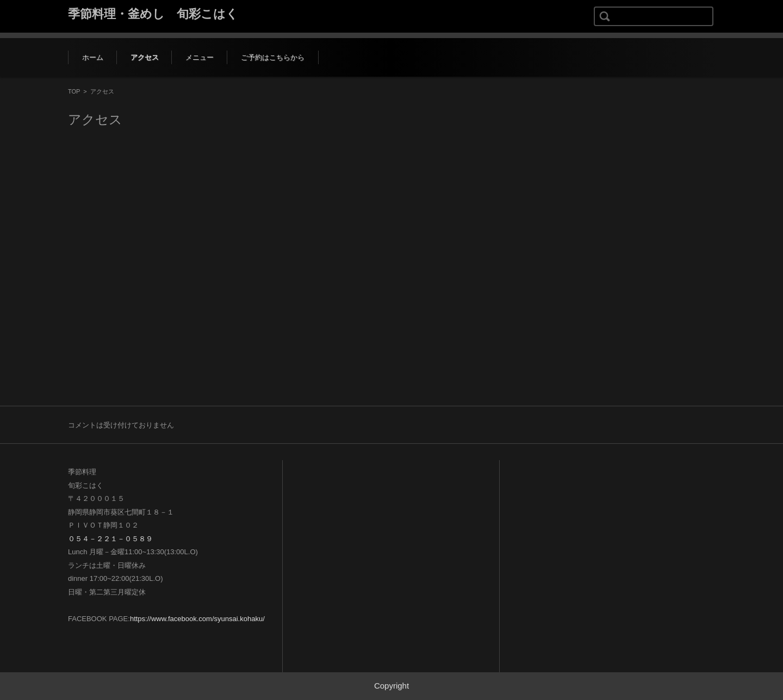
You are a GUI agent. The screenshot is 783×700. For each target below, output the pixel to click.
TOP (74, 91)
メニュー (200, 57)
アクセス (145, 57)
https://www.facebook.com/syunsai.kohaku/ (197, 619)
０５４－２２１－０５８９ (110, 539)
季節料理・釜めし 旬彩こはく (153, 14)
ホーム (93, 57)
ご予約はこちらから (273, 57)
